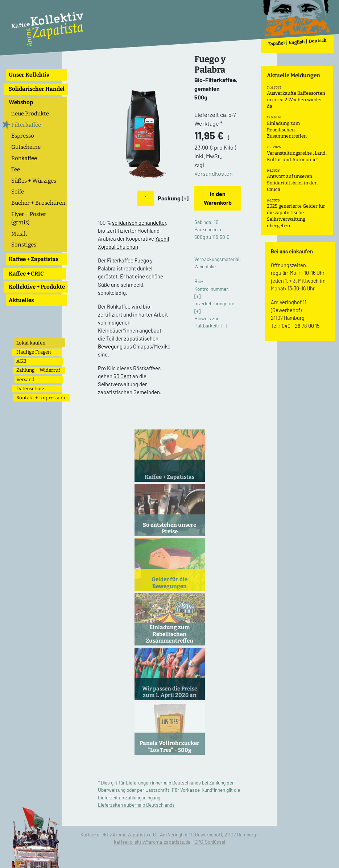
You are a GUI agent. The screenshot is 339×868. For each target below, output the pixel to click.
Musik (19, 234)
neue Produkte (30, 114)
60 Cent (122, 376)
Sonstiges (24, 245)
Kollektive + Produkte (37, 287)
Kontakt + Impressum (41, 398)
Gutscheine (26, 147)
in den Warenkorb (218, 198)
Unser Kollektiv (29, 75)
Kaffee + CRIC (26, 274)
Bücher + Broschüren (38, 203)
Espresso (23, 136)
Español (276, 43)
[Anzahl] (146, 198)
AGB (21, 361)
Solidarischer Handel (37, 89)
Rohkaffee (24, 158)
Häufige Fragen (34, 352)
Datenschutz (30, 389)
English (297, 42)
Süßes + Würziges (34, 181)
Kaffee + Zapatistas (34, 259)
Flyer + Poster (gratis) (29, 218)
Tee (16, 170)
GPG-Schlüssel (210, 842)
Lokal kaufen (31, 343)
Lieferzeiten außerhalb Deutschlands (136, 805)
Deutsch (318, 41)
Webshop (21, 102)
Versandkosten (214, 173)
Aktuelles (21, 300)
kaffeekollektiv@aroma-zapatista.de (152, 842)
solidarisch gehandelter (139, 223)
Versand (25, 380)
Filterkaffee (26, 125)
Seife (18, 192)
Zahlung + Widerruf (38, 370)
